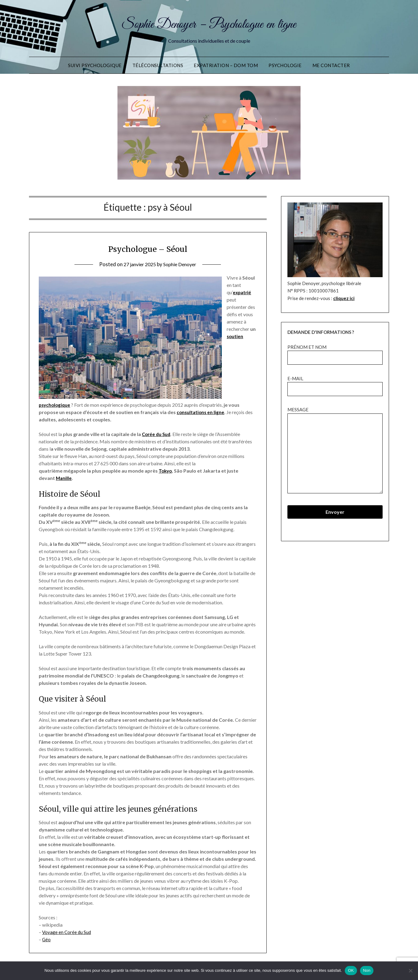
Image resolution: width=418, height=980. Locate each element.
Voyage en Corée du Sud (67, 932)
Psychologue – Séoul (148, 249)
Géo (47, 939)
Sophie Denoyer (182, 264)
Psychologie (285, 65)
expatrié (243, 292)
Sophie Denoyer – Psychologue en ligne (209, 24)
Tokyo (166, 471)
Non (367, 970)
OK (351, 970)
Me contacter (331, 65)
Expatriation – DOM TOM (226, 65)
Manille (64, 478)
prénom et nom (335, 352)
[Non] (410, 971)
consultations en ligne (201, 412)
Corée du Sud (157, 434)
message (335, 450)
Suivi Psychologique (95, 65)
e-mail (335, 384)
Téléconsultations (158, 65)
